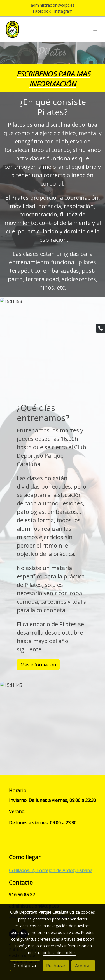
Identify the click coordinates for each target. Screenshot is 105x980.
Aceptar (83, 966)
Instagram (63, 11)
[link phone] (101, 328)
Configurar (25, 966)
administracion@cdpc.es (53, 5)
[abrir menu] (95, 29)
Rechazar (56, 966)
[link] (12, 29)
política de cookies (60, 953)
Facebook (42, 11)
